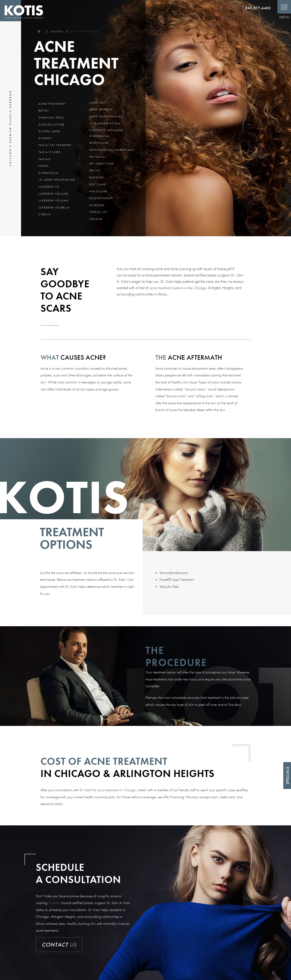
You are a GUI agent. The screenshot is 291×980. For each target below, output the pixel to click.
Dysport (45, 138)
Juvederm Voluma (53, 201)
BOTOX (44, 111)
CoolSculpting (52, 125)
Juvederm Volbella (54, 208)
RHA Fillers (98, 191)
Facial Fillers (50, 152)
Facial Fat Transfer (55, 145)
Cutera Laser (49, 131)
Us (59, 945)
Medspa (57, 31)
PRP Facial (97, 157)
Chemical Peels (51, 118)
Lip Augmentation (105, 123)
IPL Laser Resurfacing (57, 180)
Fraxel (44, 166)
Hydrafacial (49, 173)
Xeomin (96, 219)
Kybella (44, 214)
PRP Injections (102, 164)
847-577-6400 (258, 8)
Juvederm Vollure (53, 194)
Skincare (97, 205)
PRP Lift (95, 171)
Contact (55, 903)
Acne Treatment (85, 31)
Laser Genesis (101, 109)
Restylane (97, 184)
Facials (45, 159)
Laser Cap (97, 103)
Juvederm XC (49, 187)
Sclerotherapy (102, 198)
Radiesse (96, 177)
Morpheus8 (99, 143)
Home (39, 31)
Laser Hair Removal (106, 116)
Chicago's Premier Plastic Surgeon (10, 128)
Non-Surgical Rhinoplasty (112, 150)
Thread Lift (98, 212)
